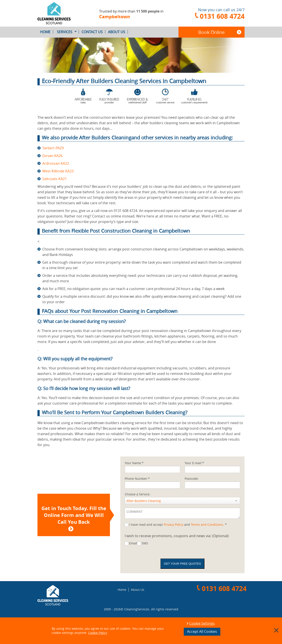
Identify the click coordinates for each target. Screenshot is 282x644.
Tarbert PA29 (53, 148)
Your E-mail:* (194, 463)
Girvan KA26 (52, 156)
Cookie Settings (202, 624)
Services (68, 32)
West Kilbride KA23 (58, 171)
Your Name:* (134, 463)
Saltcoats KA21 (55, 179)
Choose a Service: (138, 494)
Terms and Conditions (207, 525)
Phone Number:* (137, 479)
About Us (118, 32)
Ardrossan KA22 (56, 163)
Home (47, 32)
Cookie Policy (98, 633)
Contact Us (93, 32)
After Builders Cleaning (144, 501)
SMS (145, 543)
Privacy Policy (173, 525)
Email (133, 543)
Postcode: (192, 479)
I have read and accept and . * (178, 525)
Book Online (211, 32)
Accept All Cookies (202, 631)
